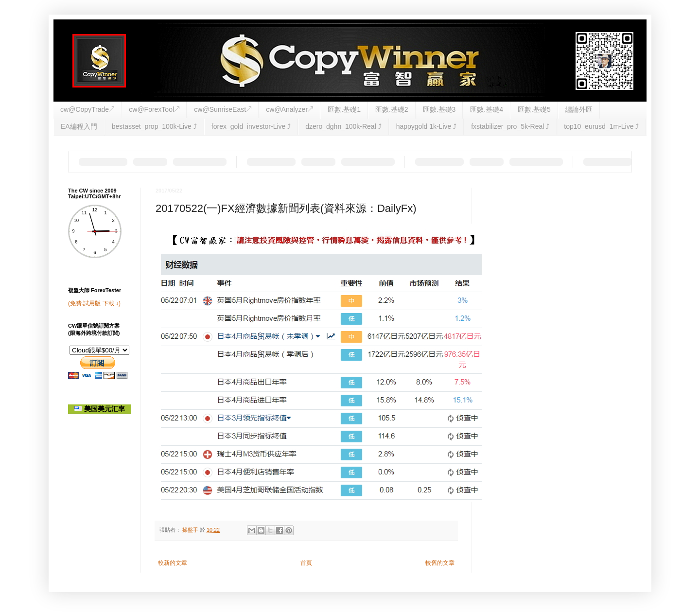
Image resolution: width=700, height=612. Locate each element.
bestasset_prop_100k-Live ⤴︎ (154, 126)
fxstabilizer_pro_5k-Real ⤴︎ (510, 126)
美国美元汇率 (100, 409)
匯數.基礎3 (439, 109)
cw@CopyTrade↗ (87, 109)
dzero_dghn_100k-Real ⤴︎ (343, 126)
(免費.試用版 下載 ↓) (94, 303)
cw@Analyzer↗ (289, 109)
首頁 (306, 563)
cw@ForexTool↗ (154, 109)
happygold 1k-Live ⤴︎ (427, 126)
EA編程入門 (79, 126)
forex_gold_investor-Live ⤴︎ (251, 126)
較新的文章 (173, 563)
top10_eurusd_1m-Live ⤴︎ (601, 126)
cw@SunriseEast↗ (223, 109)
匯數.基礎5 (534, 109)
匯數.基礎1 (344, 109)
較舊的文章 (440, 563)
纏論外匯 (579, 109)
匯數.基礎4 (487, 109)
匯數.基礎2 (392, 109)
